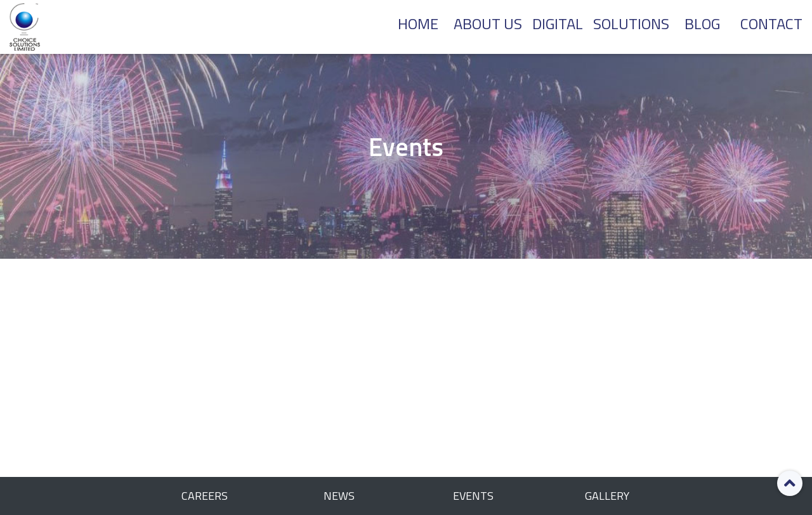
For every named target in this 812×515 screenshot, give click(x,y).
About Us (488, 23)
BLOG (702, 23)
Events (473, 496)
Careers (205, 496)
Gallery (607, 496)
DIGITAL (558, 23)
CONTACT (771, 23)
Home (418, 23)
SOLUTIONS (631, 23)
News (339, 496)
